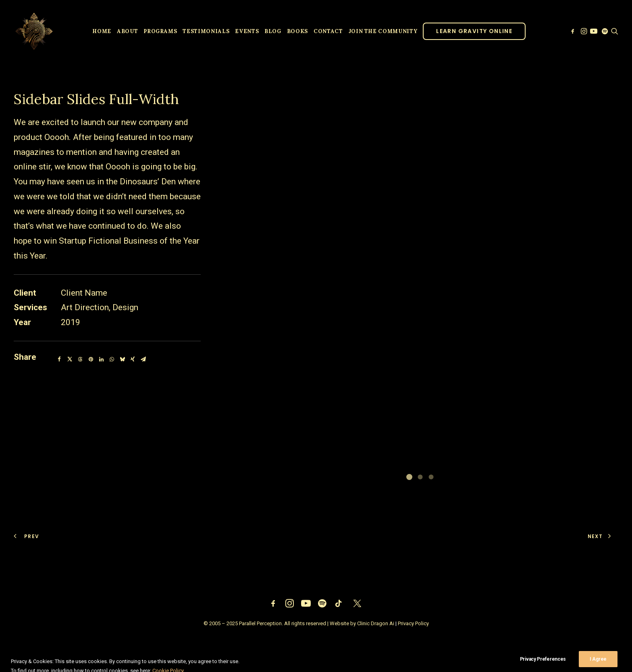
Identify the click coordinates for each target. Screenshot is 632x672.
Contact (328, 31)
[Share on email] (143, 359)
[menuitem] (102, 31)
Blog (273, 31)
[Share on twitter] (70, 359)
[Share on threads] (80, 359)
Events (247, 31)
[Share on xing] (133, 359)
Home (102, 31)
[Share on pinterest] (91, 359)
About (127, 31)
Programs (160, 31)
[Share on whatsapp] (112, 359)
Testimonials (206, 31)
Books (297, 31)
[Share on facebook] (59, 359)
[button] (574, 31)
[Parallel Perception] (34, 31)
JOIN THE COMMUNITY (383, 31)
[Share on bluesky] (122, 359)
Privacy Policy (413, 623)
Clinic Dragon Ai (376, 623)
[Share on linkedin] (101, 359)
